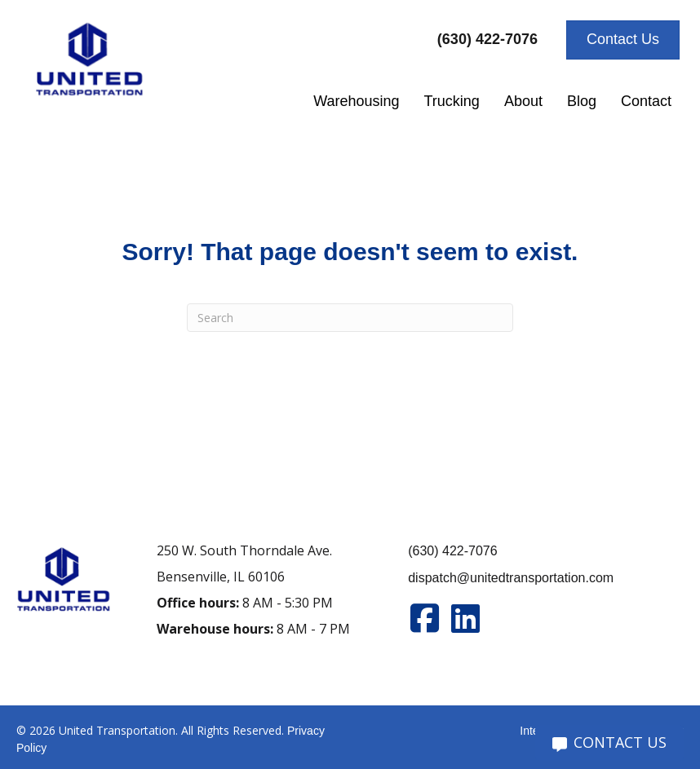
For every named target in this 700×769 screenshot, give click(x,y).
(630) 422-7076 (452, 551)
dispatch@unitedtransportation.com (511, 578)
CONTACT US (609, 742)
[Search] (350, 318)
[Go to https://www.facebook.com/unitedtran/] (424, 619)
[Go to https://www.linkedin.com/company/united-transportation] (465, 619)
